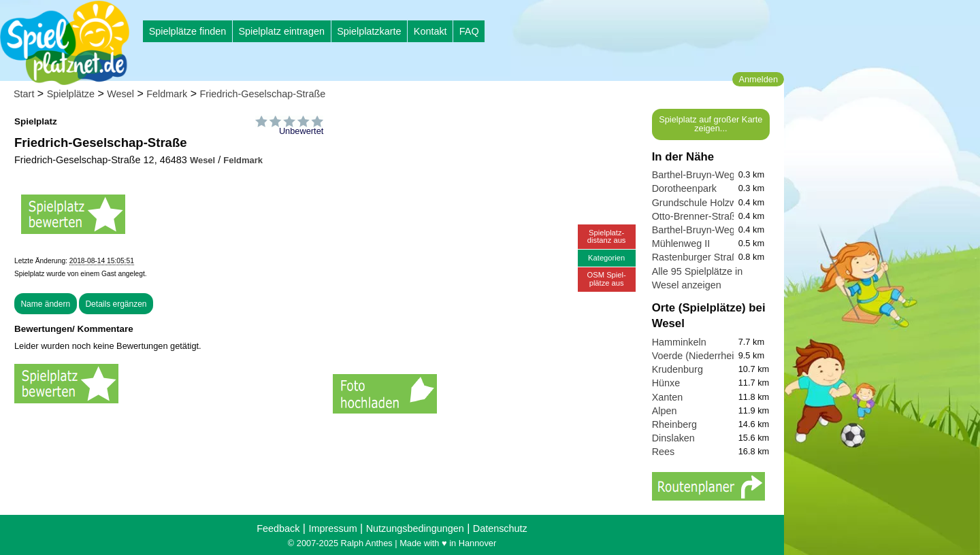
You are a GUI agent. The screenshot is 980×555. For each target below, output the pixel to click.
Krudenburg (677, 369)
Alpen (665, 411)
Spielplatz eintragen (281, 31)
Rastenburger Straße (698, 257)
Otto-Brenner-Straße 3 (701, 216)
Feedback (278, 528)
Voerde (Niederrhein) (698, 356)
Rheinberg (674, 424)
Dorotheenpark (684, 188)
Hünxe (666, 383)
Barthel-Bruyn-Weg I (696, 230)
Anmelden (758, 79)
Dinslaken (673, 438)
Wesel (120, 94)
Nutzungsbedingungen (415, 528)
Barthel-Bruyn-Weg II (698, 175)
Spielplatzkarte (369, 31)
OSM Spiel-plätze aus (607, 279)
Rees (664, 452)
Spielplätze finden (188, 31)
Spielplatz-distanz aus (607, 236)
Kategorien (606, 258)
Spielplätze (71, 94)
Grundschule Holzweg (700, 203)
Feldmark (167, 94)
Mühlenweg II (681, 243)
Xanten (668, 397)
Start (24, 94)
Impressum (332, 528)
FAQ (469, 31)
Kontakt (430, 31)
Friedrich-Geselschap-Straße (262, 94)
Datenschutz (500, 528)
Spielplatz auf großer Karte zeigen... (710, 124)
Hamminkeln (679, 342)
